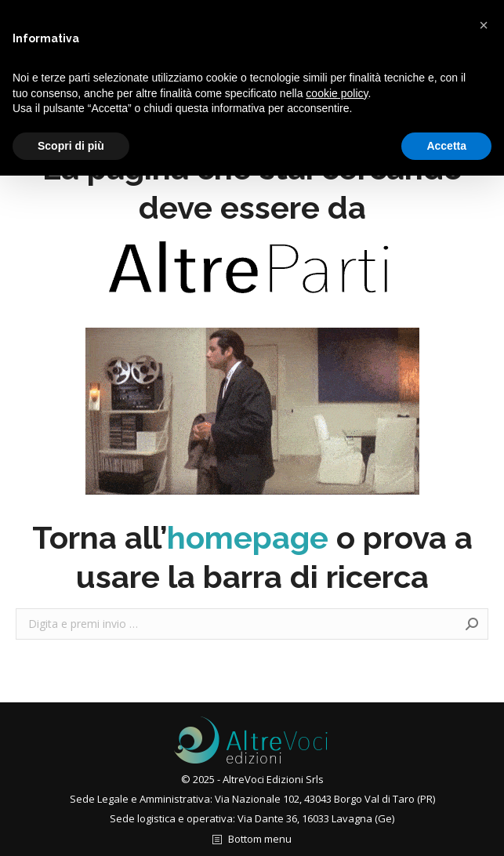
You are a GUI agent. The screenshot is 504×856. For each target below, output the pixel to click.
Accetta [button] (446, 146)
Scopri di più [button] (71, 146)
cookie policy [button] (337, 93)
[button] (484, 25)
